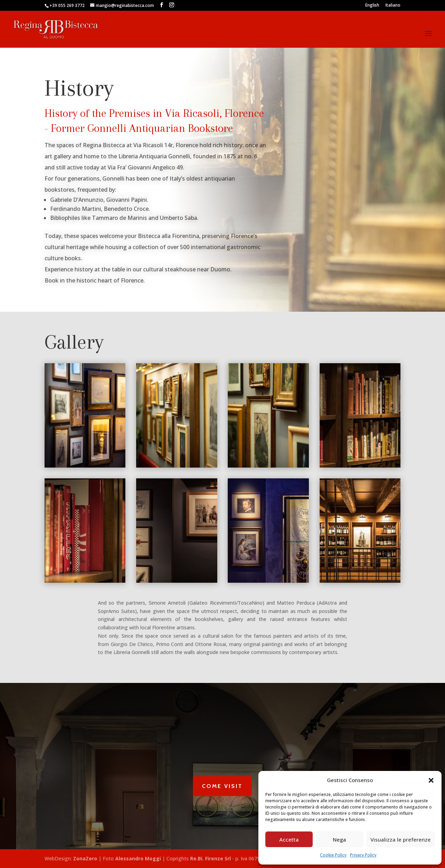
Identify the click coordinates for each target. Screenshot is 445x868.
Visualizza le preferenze (401, 839)
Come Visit (222, 786)
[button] (431, 780)
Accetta (289, 839)
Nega (339, 839)
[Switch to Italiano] (393, 7)
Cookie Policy (333, 855)
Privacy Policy (363, 855)
